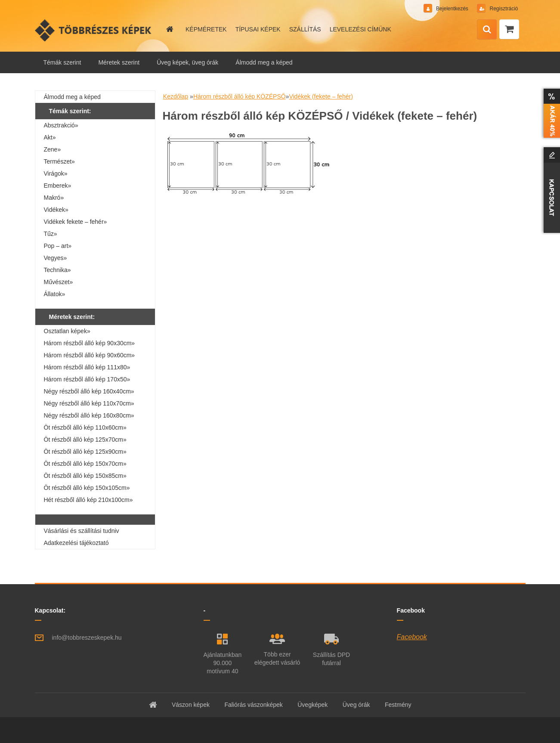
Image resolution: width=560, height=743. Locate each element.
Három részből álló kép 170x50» (87, 379)
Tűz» (51, 234)
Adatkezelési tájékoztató (76, 543)
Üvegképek (312, 705)
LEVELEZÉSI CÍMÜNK (360, 29)
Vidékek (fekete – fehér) (321, 96)
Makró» (54, 198)
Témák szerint (62, 62)
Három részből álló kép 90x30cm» (90, 343)
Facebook (412, 637)
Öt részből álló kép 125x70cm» (85, 440)
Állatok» (55, 294)
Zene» (53, 149)
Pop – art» (58, 246)
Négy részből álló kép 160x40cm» (89, 391)
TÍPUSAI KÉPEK (258, 29)
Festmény (398, 705)
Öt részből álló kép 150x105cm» (87, 488)
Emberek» (58, 186)
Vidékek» (56, 210)
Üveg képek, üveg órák (187, 62)
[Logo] (94, 30)
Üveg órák (356, 705)
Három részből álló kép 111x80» (87, 367)
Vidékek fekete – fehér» (76, 222)
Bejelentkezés (452, 9)
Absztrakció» (61, 125)
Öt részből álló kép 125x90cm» (85, 452)
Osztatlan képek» (67, 331)
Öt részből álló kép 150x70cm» (85, 464)
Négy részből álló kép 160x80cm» (89, 415)
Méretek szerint (119, 62)
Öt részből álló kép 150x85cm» (85, 476)
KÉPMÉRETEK (206, 29)
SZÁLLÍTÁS (305, 29)
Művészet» (59, 282)
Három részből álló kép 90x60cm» (90, 355)
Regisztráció (503, 9)
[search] (487, 30)
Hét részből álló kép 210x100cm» (88, 500)
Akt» (50, 137)
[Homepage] (169, 29)
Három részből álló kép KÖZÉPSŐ (240, 96)
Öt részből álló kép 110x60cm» (85, 427)
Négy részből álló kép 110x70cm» (89, 403)
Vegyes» (56, 258)
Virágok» (56, 173)
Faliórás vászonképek (253, 705)
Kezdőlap (176, 96)
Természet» (59, 161)
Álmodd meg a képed (264, 62)
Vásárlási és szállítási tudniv (82, 531)
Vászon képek (191, 705)
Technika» (57, 270)
